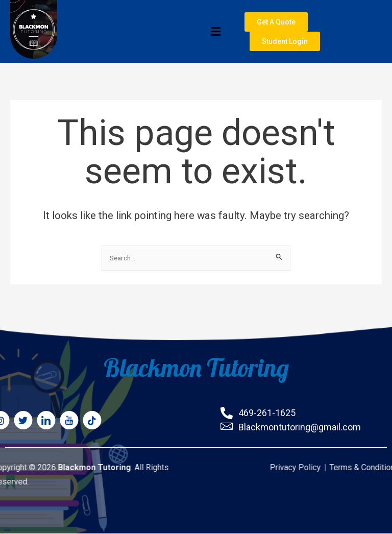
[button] (143, 32)
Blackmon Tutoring (196, 366)
